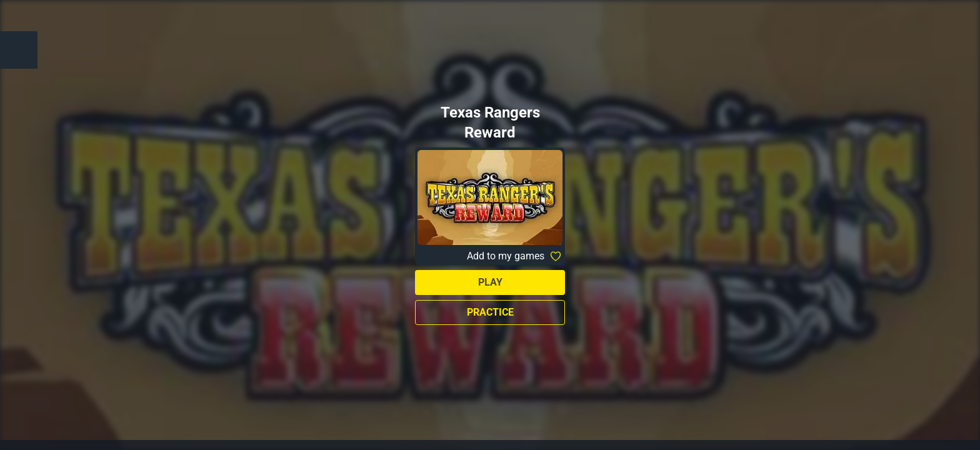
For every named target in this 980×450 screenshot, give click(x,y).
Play (490, 282)
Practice (490, 312)
